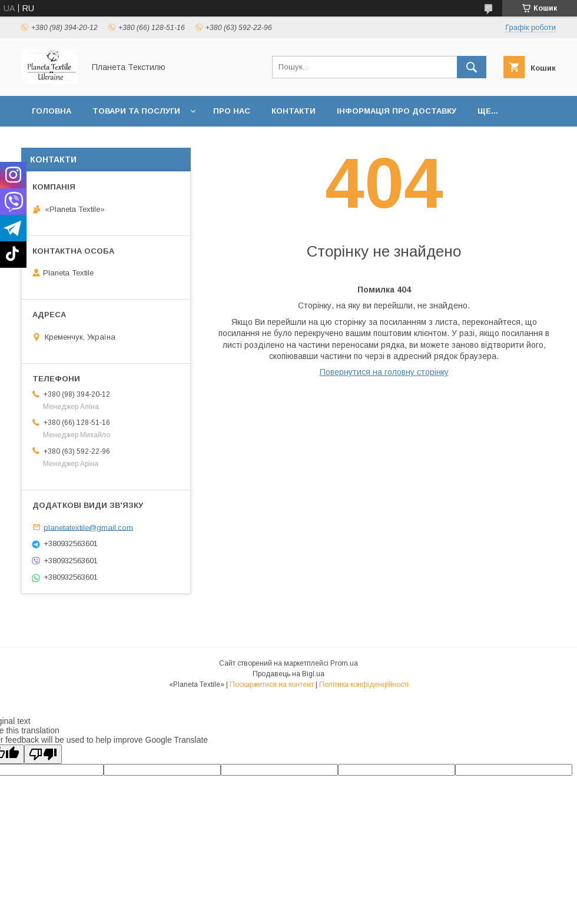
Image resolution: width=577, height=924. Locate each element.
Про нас (232, 111)
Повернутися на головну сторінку (384, 372)
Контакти (294, 111)
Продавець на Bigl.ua (288, 674)
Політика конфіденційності (364, 684)
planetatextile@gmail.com (88, 527)
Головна (52, 111)
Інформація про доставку (397, 111)
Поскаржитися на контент (272, 684)
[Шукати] (472, 67)
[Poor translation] (43, 754)
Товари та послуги (136, 111)
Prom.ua (344, 663)
